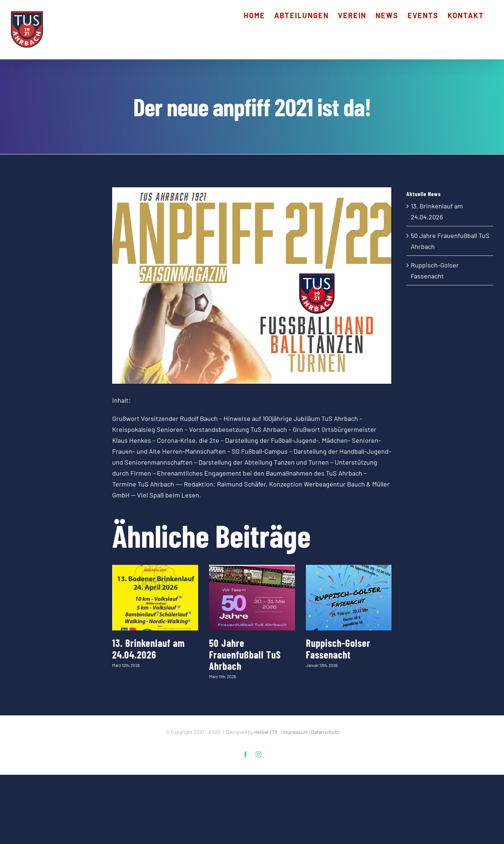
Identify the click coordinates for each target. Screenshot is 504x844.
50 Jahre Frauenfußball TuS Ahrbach (245, 654)
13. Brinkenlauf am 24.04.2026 (149, 648)
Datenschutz (325, 732)
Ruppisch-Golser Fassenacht (338, 648)
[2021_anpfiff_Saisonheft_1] (252, 286)
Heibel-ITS (266, 732)
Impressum (295, 732)
